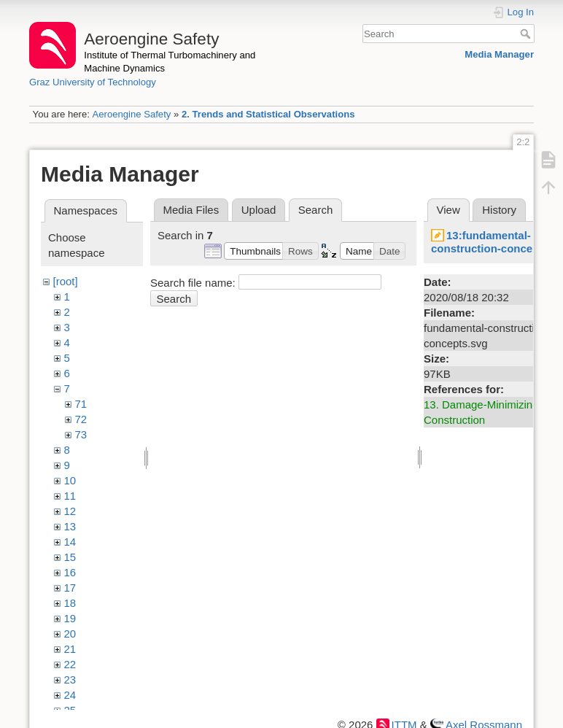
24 (70, 695)
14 (70, 542)
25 (70, 710)
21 (70, 649)
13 (70, 526)
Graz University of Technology (93, 82)
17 (70, 588)
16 (70, 572)
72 (81, 419)
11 (70, 496)
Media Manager (499, 54)
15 (70, 557)
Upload (259, 210)
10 (70, 480)
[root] (66, 281)
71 (81, 404)
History (499, 210)
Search (527, 34)
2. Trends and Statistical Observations (268, 114)
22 (70, 664)
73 (81, 434)
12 (70, 511)
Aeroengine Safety (131, 114)
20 (70, 634)
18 (70, 603)
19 (70, 618)
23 (70, 679)
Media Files (191, 210)
